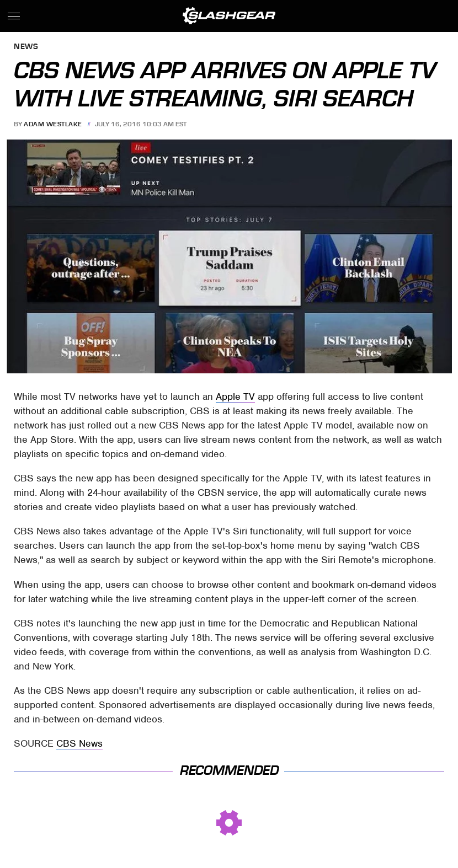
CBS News (79, 743)
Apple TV (235, 397)
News (26, 47)
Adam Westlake (53, 124)
